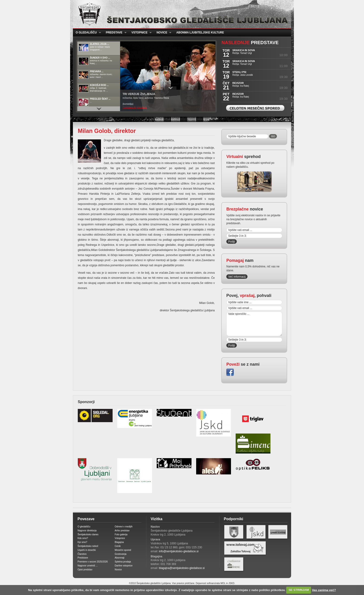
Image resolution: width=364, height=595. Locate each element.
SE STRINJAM (299, 590)
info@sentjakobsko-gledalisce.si (179, 551)
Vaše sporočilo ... (254, 324)
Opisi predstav (85, 570)
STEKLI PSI (239, 72)
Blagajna (119, 542)
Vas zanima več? (324, 590)
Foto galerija (121, 534)
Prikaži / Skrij (171, 88)
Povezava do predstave (135, 107)
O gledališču (87, 33)
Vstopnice (140, 33)
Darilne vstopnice (124, 566)
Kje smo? (82, 542)
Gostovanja (121, 554)
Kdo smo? (83, 538)
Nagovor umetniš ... (88, 566)
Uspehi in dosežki (87, 550)
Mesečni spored (123, 550)
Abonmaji (120, 558)
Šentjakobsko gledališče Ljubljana (181, 14)
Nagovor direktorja (87, 531)
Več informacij (237, 277)
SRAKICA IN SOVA (244, 50)
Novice (162, 33)
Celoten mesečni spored (255, 108)
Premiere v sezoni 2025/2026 (93, 562)
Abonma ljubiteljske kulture (200, 33)
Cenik (118, 546)
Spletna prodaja (123, 562)
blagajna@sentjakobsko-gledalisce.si (182, 568)
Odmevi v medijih (124, 527)
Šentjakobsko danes (88, 534)
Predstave (115, 33)
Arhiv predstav (122, 531)
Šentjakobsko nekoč (88, 546)
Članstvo (82, 554)
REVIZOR (238, 83)
